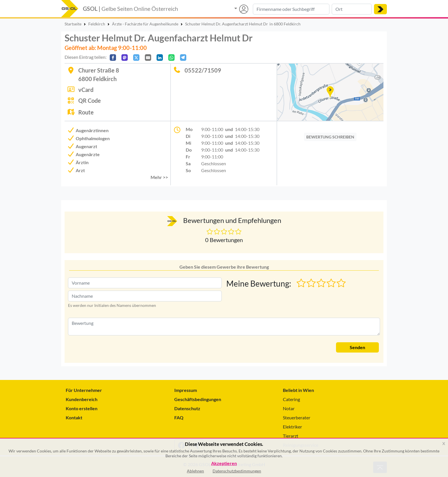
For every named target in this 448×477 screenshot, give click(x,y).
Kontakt (74, 417)
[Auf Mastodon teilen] (125, 58)
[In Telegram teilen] (183, 58)
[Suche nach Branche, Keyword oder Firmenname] (291, 9)
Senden (357, 347)
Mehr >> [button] (159, 177)
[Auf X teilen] (136, 58)
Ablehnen (195, 471)
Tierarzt (291, 436)
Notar (289, 408)
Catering (291, 399)
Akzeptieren (224, 463)
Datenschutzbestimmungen (237, 471)
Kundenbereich (82, 399)
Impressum (186, 390)
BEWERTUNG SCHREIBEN (330, 137)
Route (86, 112)
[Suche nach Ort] (352, 9)
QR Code (90, 100)
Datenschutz (187, 408)
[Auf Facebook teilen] (113, 58)
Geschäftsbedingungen (198, 399)
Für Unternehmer (84, 390)
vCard (86, 90)
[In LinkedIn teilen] (160, 58)
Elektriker (292, 427)
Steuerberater (297, 417)
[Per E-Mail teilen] (148, 58)
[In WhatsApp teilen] (171, 58)
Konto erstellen (82, 408)
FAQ (179, 417)
